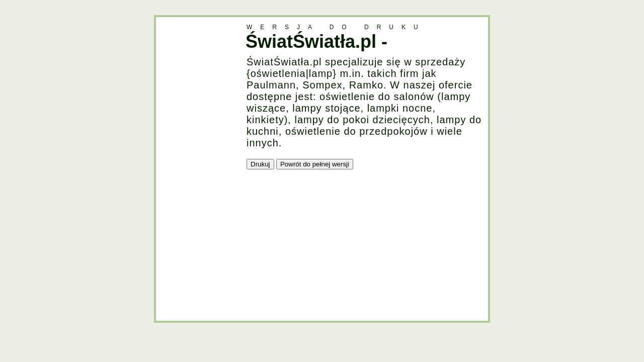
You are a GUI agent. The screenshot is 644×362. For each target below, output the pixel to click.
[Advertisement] (196, 168)
